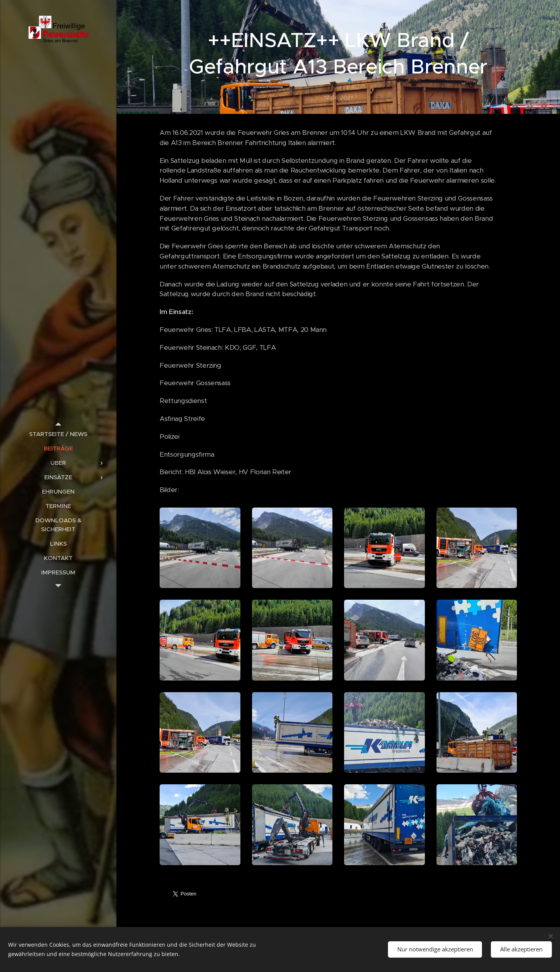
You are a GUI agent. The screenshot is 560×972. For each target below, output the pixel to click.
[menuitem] (58, 434)
